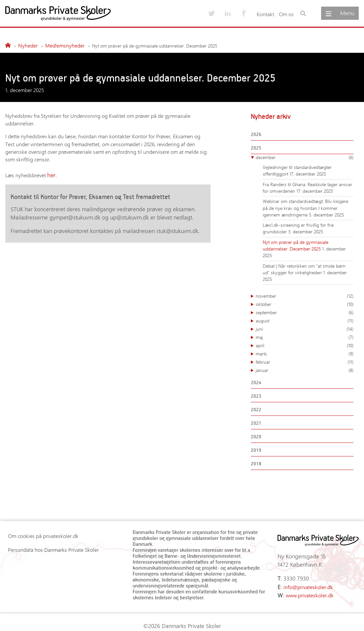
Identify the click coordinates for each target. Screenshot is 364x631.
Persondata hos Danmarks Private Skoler (53, 549)
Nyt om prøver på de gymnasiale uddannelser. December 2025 (296, 244)
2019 (256, 449)
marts (305, 353)
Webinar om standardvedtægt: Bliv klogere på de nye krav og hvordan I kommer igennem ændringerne (305, 207)
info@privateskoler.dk (308, 582)
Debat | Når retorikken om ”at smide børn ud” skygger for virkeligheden (304, 268)
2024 (256, 381)
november (305, 295)
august (305, 320)
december (305, 156)
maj (305, 336)
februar (305, 361)
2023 (256, 395)
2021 (256, 422)
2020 (256, 435)
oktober (305, 303)
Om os (286, 14)
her (51, 174)
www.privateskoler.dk (309, 590)
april (305, 345)
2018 (256, 463)
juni (305, 328)
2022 (256, 408)
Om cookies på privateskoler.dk (43, 535)
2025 (256, 147)
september (305, 312)
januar (305, 369)
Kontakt (265, 14)
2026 (256, 133)
